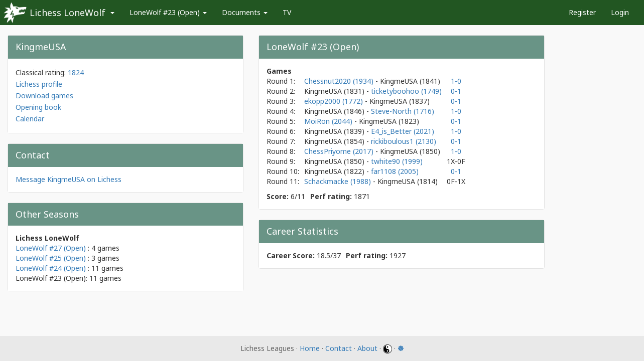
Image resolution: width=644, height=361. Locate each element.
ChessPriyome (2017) (340, 151)
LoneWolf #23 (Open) (168, 12)
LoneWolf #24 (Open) (51, 268)
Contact (339, 348)
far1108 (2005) (395, 171)
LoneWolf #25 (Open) (51, 258)
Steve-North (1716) (403, 111)
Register (582, 12)
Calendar (30, 119)
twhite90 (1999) (397, 161)
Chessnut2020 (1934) (340, 81)
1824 (76, 72)
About (367, 348)
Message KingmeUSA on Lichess (69, 179)
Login (620, 12)
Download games (44, 96)
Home (310, 348)
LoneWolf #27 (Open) (51, 248)
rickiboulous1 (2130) (404, 141)
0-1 (456, 91)
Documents (245, 12)
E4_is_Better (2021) (403, 131)
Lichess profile (39, 84)
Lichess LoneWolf (68, 13)
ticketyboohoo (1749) (406, 91)
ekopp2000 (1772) (335, 101)
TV (287, 12)
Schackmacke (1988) (339, 181)
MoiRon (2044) (329, 121)
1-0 (456, 81)
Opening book (38, 107)
